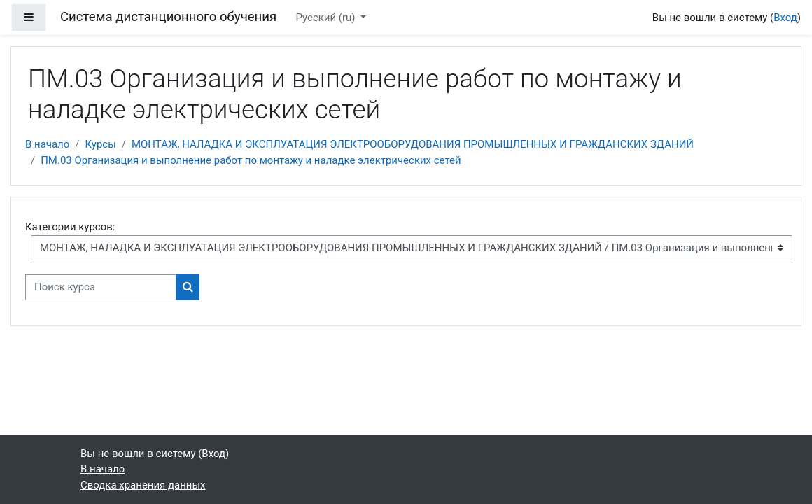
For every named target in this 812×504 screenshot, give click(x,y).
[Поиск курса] (101, 287)
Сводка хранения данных (143, 485)
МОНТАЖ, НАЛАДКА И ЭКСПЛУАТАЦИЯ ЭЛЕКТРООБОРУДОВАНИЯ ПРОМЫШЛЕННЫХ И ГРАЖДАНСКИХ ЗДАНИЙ (413, 144)
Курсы (100, 144)
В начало (47, 144)
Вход (785, 17)
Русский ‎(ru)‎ (327, 17)
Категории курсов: (70, 227)
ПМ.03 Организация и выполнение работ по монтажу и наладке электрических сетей (251, 160)
